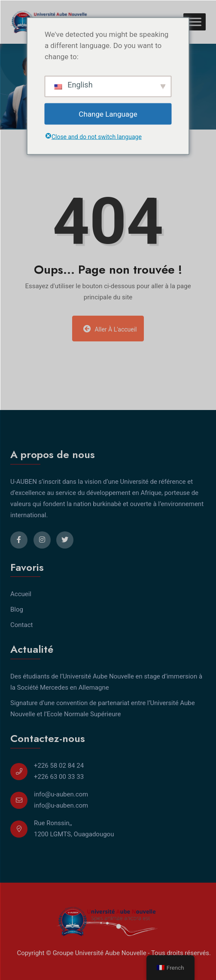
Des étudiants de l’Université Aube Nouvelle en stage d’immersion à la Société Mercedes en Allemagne (106, 682)
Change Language (108, 114)
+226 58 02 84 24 (59, 766)
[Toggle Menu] (195, 22)
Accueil (21, 594)
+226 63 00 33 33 (59, 777)
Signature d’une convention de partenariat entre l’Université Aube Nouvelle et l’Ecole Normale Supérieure (103, 709)
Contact (21, 625)
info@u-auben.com (61, 794)
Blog (17, 609)
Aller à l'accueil (110, 329)
